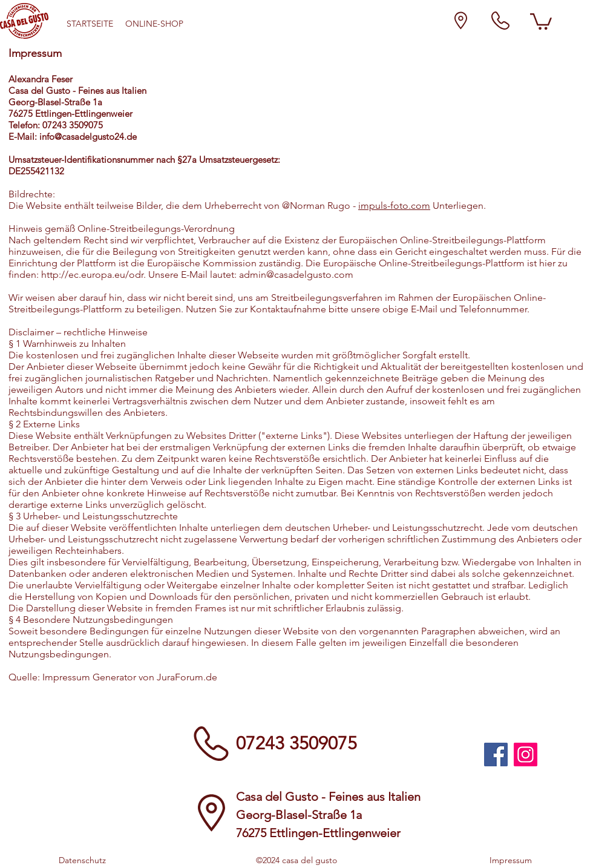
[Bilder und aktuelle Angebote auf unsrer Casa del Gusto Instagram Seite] (526, 755)
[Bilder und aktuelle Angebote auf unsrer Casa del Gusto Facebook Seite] (496, 755)
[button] (541, 21)
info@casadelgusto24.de (88, 136)
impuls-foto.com (394, 205)
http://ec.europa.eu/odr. (93, 275)
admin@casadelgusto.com (296, 275)
